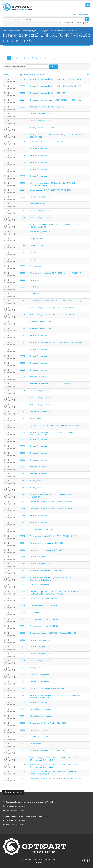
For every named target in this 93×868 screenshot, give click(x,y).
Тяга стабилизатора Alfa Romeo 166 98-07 (47, 93)
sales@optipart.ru (17, 810)
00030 (23, 148)
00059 (23, 301)
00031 (23, 155)
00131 (23, 536)
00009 (23, 128)
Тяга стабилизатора (38, 148)
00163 (23, 619)
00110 (23, 474)
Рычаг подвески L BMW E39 (41, 529)
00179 (23, 695)
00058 (23, 294)
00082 (23, 363)
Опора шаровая (36, 238)
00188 (23, 730)
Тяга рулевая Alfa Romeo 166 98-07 (44, 128)
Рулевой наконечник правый (42, 716)
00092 (23, 398)
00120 (23, 501)
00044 (23, 231)
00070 (23, 308)
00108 (23, 460)
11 (50, 58)
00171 (23, 661)
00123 (23, 522)
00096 (23, 418)
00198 (23, 751)
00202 (23, 771)
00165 (23, 633)
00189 (23, 737)
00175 (23, 674)
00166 (23, 640)
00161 (23, 605)
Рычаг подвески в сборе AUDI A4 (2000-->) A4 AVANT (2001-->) (55, 273)
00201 (23, 764)
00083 (23, 370)
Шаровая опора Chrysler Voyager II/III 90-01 (48, 688)
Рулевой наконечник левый (41, 709)
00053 (23, 273)
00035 (23, 176)
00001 (23, 79)
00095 (23, 411)
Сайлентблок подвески (39, 584)
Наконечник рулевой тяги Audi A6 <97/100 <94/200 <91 (52, 308)
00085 (23, 384)
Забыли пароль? (82, 23)
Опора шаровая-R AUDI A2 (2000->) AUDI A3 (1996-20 (52, 190)
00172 (23, 668)
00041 (23, 218)
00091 (23, 391)
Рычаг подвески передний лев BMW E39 (46, 543)
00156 (23, 584)
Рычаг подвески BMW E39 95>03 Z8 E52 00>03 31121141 (53, 536)
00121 (23, 508)
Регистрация (68, 23)
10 (45, 58)
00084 (23, 377)
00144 (23, 557)
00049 (23, 259)
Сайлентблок (35, 744)
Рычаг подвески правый (40, 737)
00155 (23, 578)
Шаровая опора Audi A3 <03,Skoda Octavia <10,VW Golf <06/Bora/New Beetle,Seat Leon (52, 184)
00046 (23, 238)
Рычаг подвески (36, 266)
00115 (23, 494)
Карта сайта (39, 862)
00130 (23, 529)
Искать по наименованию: (15, 66)
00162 (23, 612)
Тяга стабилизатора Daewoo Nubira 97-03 (47, 751)
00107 (23, 453)
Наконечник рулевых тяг (40, 114)
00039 (23, 204)
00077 (23, 328)
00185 (23, 723)
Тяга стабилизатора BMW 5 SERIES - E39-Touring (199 (52, 384)
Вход (60, 23)
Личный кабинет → (81, 15)
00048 (23, 252)
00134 (23, 543)
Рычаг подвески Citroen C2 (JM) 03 (44, 619)
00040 (23, 211)
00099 (23, 425)
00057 (23, 287)
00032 (23, 162)
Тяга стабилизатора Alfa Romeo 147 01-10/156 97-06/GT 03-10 (56, 79)
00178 (23, 688)
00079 (23, 342)
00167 (23, 647)
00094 (23, 404)
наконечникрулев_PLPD (40, 204)
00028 (23, 141)
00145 (23, 564)
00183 (23, 709)
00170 (23, 654)
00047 (23, 245)
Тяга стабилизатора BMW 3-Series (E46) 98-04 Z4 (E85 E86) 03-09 (57, 342)
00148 (23, 571)
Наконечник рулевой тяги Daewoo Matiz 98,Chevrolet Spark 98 (55, 778)
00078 (23, 335)
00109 (23, 467)
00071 (23, 314)
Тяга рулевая (35, 418)
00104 (23, 432)
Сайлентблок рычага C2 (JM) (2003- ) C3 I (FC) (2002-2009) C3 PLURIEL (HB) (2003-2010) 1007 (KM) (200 (55, 593)
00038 (23, 197)
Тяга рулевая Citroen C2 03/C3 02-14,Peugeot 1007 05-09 (53, 633)
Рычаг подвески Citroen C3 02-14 (43, 605)
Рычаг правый (36, 612)
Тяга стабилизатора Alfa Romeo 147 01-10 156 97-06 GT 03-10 (55, 86)
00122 (23, 515)
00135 (23, 550)
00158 (23, 598)
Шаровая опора (37, 252)
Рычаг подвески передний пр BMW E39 (46, 550)
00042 (23, 224)
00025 (23, 135)
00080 (23, 349)
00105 (23, 439)
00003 (23, 93)
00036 (23, 183)
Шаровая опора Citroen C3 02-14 (43, 598)
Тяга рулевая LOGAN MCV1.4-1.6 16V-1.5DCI (48, 723)
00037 (23, 190)
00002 (23, 86)
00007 (23, 121)
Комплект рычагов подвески (42, 321)
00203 (23, 778)
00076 (23, 321)
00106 (23, 446)
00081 (23, 356)
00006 (23, 114)
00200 (23, 758)
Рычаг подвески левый (39, 730)
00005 (23, 107)
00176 (23, 681)
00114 (23, 488)
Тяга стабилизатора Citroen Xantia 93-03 (47, 571)
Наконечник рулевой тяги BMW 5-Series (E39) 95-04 (51, 501)
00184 (23, 716)
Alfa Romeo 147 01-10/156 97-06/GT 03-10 (47, 141)
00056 (23, 280)
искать (53, 66)
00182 (23, 702)
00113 (23, 481)
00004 (23, 100)
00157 (23, 591)
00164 (23, 626)
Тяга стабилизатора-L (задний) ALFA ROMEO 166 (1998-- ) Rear (56, 100)
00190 (23, 744)
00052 (23, 266)
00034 (23, 169)
